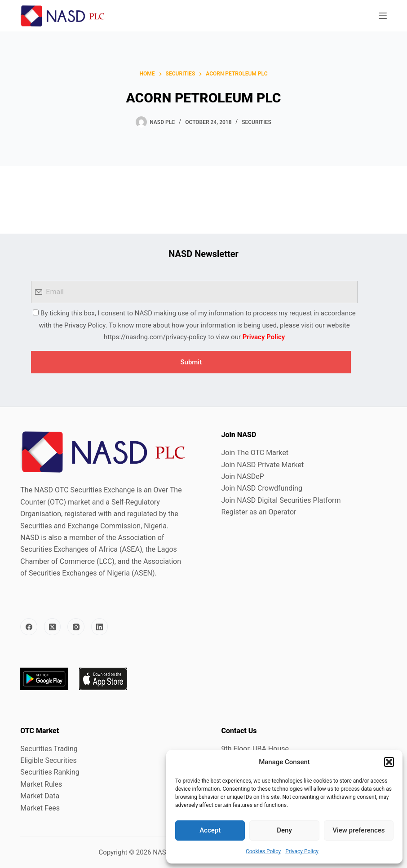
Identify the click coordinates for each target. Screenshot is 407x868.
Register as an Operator (259, 512)
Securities (257, 122)
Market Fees (40, 808)
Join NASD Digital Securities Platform (281, 500)
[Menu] (383, 16)
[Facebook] (29, 627)
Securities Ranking (50, 772)
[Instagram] (76, 627)
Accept (210, 830)
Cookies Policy (263, 851)
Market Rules (41, 784)
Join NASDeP (242, 476)
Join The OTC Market (254, 453)
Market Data (40, 796)
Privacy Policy (302, 851)
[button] (389, 762)
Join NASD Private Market (262, 465)
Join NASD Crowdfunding (261, 488)
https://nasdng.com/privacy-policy (155, 337)
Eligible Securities (48, 760)
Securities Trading (49, 749)
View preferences (358, 830)
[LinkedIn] (100, 627)
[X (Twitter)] (53, 627)
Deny (284, 830)
